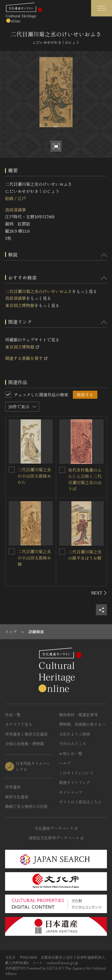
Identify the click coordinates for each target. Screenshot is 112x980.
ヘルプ (65, 763)
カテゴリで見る (19, 724)
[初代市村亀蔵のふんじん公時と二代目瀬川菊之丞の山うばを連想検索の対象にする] (62, 470)
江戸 (22, 198)
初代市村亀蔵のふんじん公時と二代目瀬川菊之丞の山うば (85, 479)
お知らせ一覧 (71, 753)
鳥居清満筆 (16, 210)
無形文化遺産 (17, 797)
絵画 (9, 198)
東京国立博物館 (20, 305)
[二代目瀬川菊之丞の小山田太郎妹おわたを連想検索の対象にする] (12, 470)
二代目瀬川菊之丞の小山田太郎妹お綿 (34, 558)
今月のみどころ (73, 744)
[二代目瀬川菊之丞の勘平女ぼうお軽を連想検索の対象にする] (62, 552)
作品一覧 (13, 715)
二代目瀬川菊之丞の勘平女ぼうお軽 (85, 555)
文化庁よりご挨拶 (75, 734)
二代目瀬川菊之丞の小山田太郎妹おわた (34, 476)
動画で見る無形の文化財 (26, 806)
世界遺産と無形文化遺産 (26, 734)
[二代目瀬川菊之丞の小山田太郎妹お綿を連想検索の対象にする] (12, 551)
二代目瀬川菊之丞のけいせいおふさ (39, 291)
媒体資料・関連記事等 (79, 715)
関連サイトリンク (75, 782)
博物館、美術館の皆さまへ (82, 724)
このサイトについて (77, 773)
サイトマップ (71, 792)
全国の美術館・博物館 (24, 744)
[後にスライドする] (99, 593)
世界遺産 (13, 787)
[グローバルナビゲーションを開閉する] (102, 8)
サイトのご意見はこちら (80, 802)
